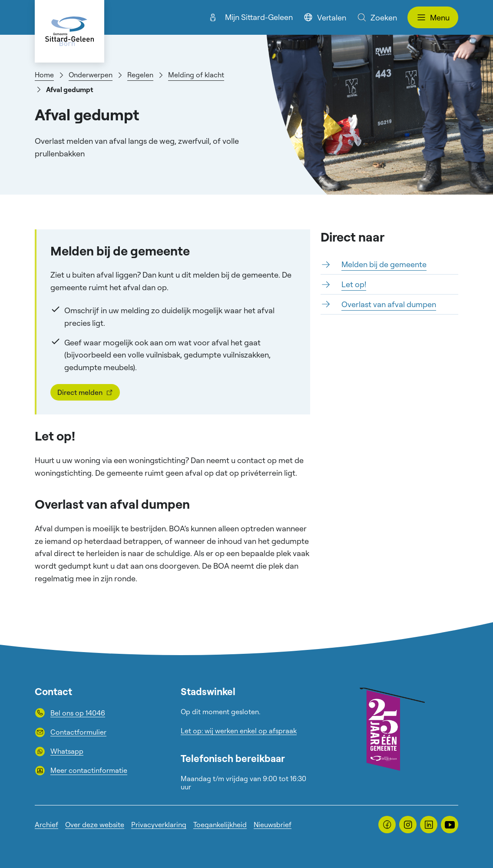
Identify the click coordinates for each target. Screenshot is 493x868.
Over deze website (95, 825)
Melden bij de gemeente (384, 264)
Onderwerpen (91, 75)
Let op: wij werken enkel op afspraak (239, 731)
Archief (46, 825)
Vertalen (325, 17)
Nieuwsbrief (273, 825)
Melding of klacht (196, 75)
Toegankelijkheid (220, 825)
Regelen (140, 75)
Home (44, 75)
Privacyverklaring (159, 825)
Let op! (354, 284)
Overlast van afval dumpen (389, 304)
